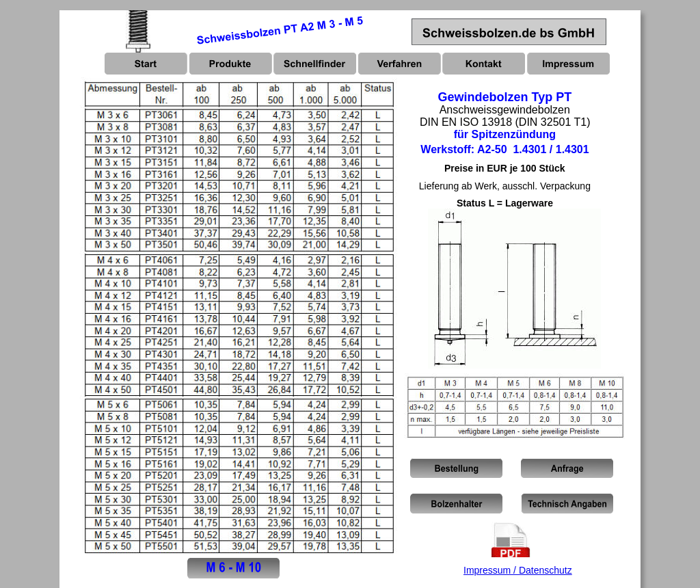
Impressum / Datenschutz (518, 570)
